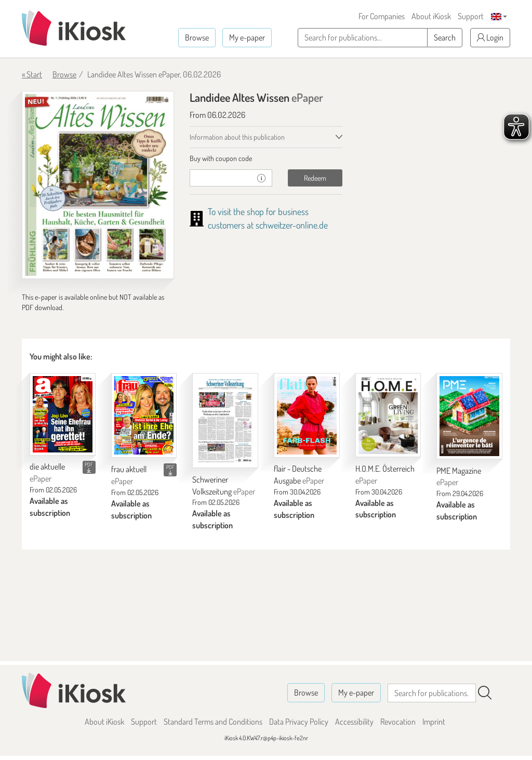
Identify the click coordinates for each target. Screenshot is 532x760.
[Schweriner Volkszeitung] (225, 421)
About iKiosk (431, 16)
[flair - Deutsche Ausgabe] (307, 415)
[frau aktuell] (144, 415)
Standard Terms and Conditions (213, 722)
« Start (32, 74)
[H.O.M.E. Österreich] (388, 415)
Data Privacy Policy (299, 722)
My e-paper (247, 37)
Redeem (315, 178)
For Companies (382, 16)
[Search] (485, 693)
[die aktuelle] (63, 414)
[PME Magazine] (469, 416)
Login (490, 37)
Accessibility (354, 722)
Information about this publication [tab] (237, 137)
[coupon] (220, 178)
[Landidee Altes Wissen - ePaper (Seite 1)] (98, 185)
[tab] (266, 158)
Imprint (434, 722)
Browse (197, 37)
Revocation (398, 722)
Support (471, 16)
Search (445, 37)
